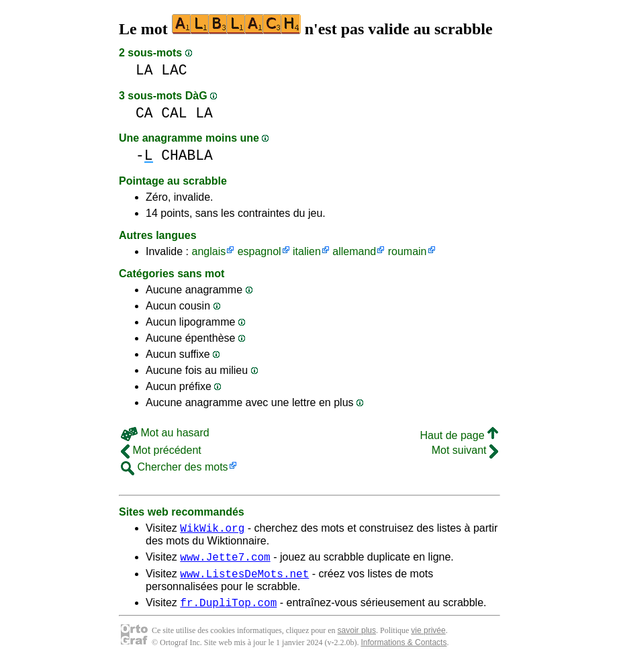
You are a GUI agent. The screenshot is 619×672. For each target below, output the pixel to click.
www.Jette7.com (225, 561)
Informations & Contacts (403, 651)
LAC (174, 70)
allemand (354, 251)
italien (307, 251)
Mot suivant (465, 450)
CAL (174, 113)
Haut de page (459, 435)
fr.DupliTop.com (228, 610)
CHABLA (187, 155)
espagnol (259, 251)
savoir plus (357, 638)
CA (144, 113)
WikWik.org (212, 530)
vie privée (428, 638)
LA (144, 70)
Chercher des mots (175, 467)
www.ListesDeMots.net (244, 579)
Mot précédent (161, 450)
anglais (208, 251)
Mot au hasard (165, 433)
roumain (408, 251)
